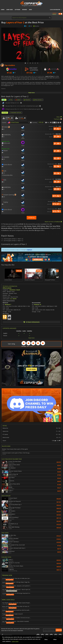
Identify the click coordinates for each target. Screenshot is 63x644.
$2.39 (57, 158)
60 (3, 129)
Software (17, 10)
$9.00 (57, 189)
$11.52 (57, 196)
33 (3, 137)
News (30, 10)
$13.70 (57, 211)
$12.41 (57, 204)
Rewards (25, 10)
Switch (18, 100)
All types (5, 113)
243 (3, 159)
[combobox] (18, 122)
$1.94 (57, 136)
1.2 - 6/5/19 (13, 299)
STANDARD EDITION (16, 113)
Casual (18, 290)
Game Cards (10, 10)
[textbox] (14, 123)
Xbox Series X (38, 100)
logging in (30, 250)
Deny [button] (46, 639)
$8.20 (57, 182)
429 (3, 197)
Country (4, 123)
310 (3, 173)
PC (4, 100)
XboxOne (27, 100)
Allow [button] (55, 639)
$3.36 (57, 173)
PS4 (10, 100)
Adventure (12, 290)
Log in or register (55, 10)
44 (3, 182)
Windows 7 (8, 304)
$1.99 (57, 144)
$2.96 (57, 166)
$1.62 (57, 129)
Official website (7, 288)
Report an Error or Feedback (53, 222)
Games (3, 10)
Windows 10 (38, 304)
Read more (32, 93)
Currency (35, 123)
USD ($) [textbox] (41, 122)
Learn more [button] (15, 641)
